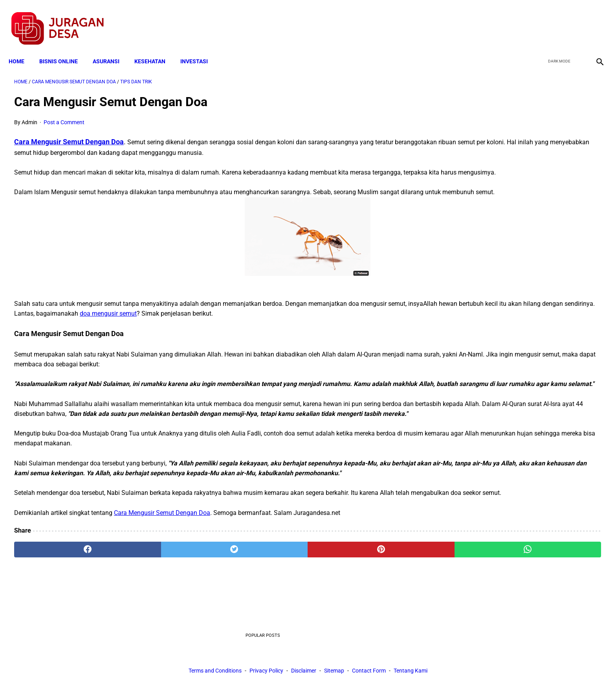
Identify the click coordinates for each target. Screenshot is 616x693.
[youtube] (575, 20)
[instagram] (593, 20)
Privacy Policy (266, 673)
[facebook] (538, 20)
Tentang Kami (411, 673)
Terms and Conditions (215, 673)
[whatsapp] (361, 601)
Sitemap (334, 673)
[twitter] (556, 20)
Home (22, 48)
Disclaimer (304, 673)
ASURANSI (112, 48)
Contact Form (369, 673)
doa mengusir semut (296, 325)
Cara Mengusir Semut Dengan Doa (69, 134)
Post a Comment (64, 114)
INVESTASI (200, 48)
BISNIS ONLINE (64, 48)
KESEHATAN (155, 48)
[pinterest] (262, 601)
